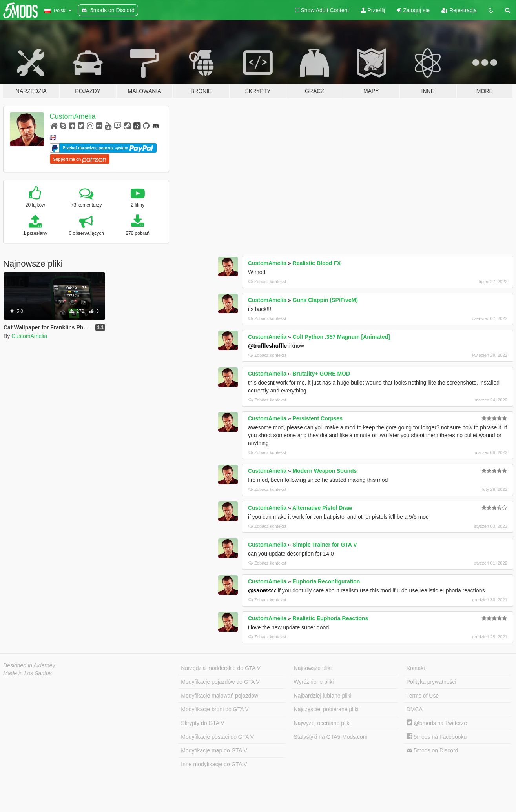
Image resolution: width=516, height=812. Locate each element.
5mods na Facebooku (437, 737)
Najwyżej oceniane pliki (322, 723)
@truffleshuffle (267, 346)
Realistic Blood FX (317, 263)
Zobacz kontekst (267, 282)
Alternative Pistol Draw (322, 508)
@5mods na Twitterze (437, 723)
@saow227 (262, 590)
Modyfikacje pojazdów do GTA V (220, 682)
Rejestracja (459, 10)
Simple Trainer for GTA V (325, 545)
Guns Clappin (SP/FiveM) (325, 300)
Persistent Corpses (318, 418)
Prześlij (373, 10)
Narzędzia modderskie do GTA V (221, 668)
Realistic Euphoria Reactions (331, 618)
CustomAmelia (73, 116)
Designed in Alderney (29, 665)
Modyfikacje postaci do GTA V (217, 737)
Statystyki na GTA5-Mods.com (331, 737)
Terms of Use (423, 696)
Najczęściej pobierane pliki (326, 709)
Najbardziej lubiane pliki (323, 696)
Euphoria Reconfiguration (326, 581)
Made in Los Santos (27, 673)
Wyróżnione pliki (314, 682)
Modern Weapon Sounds (325, 471)
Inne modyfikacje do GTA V (214, 764)
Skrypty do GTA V (202, 723)
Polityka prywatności (431, 682)
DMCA (415, 709)
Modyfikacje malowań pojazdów (220, 696)
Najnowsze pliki (313, 668)
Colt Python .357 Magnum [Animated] (341, 337)
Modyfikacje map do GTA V (214, 750)
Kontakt (416, 668)
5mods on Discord (432, 751)
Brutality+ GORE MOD (322, 374)
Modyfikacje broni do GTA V (215, 709)
